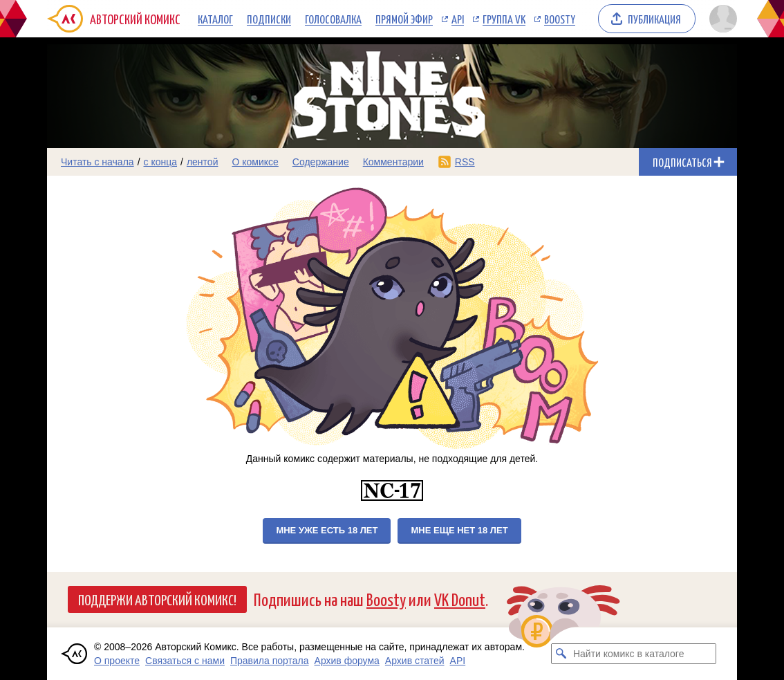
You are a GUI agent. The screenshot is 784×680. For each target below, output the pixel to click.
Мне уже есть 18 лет (327, 530)
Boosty (560, 19)
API (458, 19)
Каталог (215, 19)
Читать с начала (97, 162)
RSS (465, 162)
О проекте (117, 661)
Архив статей (415, 661)
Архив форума (347, 661)
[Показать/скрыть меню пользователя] (721, 19)
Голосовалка (333, 19)
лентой (203, 162)
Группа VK (504, 19)
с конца (161, 162)
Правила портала (270, 661)
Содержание (321, 162)
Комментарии (393, 162)
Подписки (269, 19)
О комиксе (255, 162)
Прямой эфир (404, 19)
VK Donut (460, 599)
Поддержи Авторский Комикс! (157, 599)
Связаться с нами (185, 661)
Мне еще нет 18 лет (459, 530)
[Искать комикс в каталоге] (561, 654)
